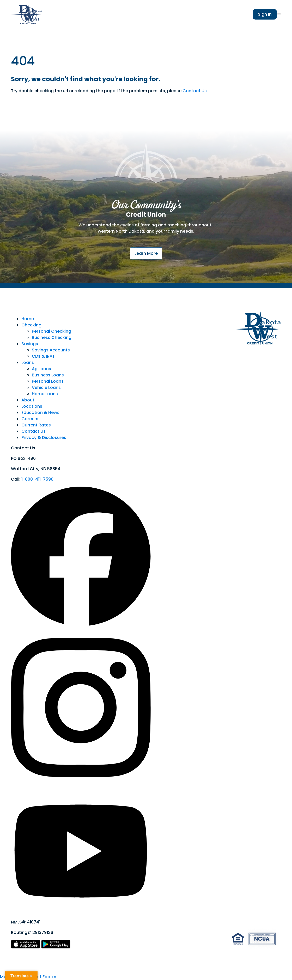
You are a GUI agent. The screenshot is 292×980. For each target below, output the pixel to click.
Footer (49, 977)
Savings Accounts (51, 350)
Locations (32, 406)
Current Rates (36, 425)
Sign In (265, 14)
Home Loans (45, 394)
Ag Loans (41, 369)
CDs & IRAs (43, 356)
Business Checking (52, 337)
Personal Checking (51, 331)
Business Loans (48, 375)
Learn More (146, 253)
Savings (30, 344)
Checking (31, 325)
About (28, 400)
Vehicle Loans (46, 387)
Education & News (40, 413)
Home (28, 319)
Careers (30, 419)
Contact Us (195, 91)
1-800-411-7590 (37, 479)
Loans (28, 362)
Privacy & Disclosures (44, 438)
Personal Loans (48, 381)
